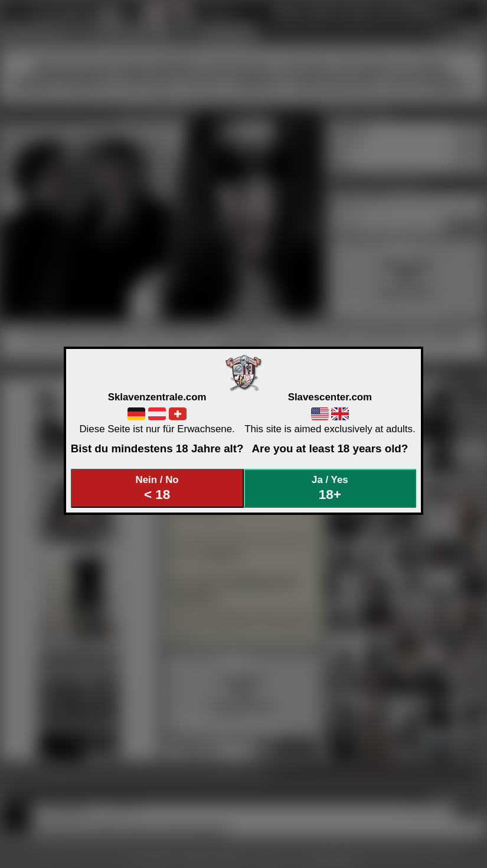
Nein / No (157, 488)
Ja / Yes (330, 488)
